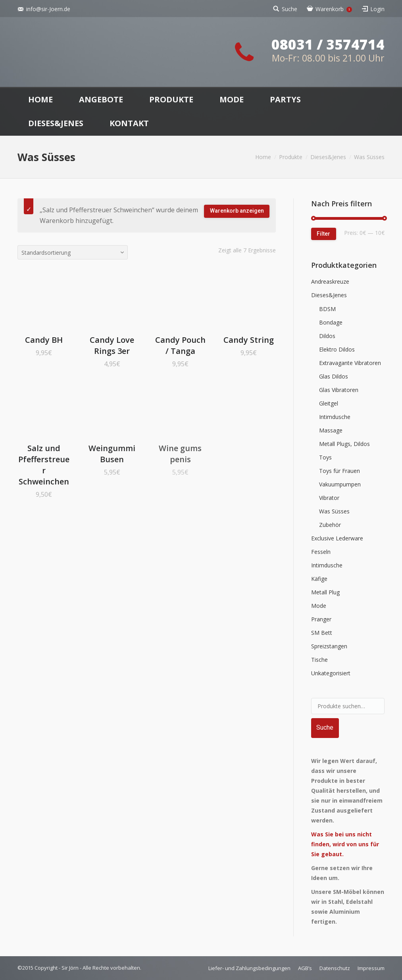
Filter (323, 234)
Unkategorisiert (331, 673)
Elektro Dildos (337, 349)
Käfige (319, 579)
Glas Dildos (334, 376)
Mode (319, 606)
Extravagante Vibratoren (350, 363)
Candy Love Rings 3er (112, 345)
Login (377, 9)
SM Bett (322, 633)
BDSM (327, 309)
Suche (289, 9)
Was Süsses (334, 511)
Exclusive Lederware (337, 538)
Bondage (331, 322)
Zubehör (330, 525)
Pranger (321, 619)
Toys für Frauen (339, 471)
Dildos (327, 336)
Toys (325, 457)
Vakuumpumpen (340, 484)
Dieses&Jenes (328, 157)
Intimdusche (335, 417)
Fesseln (321, 552)
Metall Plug (325, 592)
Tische (319, 660)
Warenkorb (334, 9)
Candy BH (44, 340)
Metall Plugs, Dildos (344, 444)
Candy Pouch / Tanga (180, 345)
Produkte (291, 157)
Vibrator (329, 498)
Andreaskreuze (330, 282)
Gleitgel (329, 403)
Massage (331, 430)
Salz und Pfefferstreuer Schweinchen (44, 465)
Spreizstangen (329, 646)
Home (263, 157)
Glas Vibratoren (339, 390)
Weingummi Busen (112, 454)
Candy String (249, 340)
